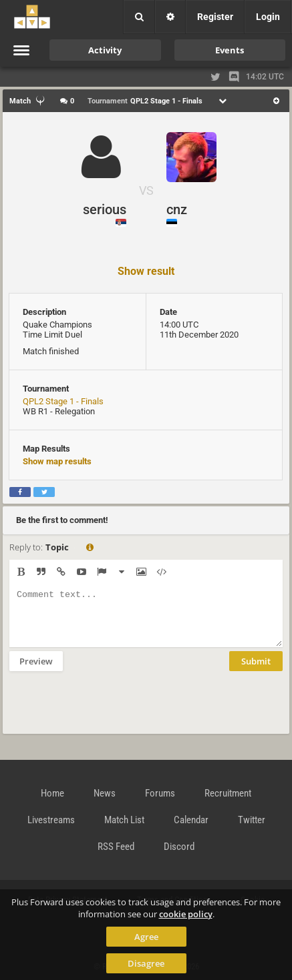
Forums (160, 793)
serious (105, 209)
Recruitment (228, 793)
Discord (179, 847)
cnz (177, 209)
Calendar (191, 820)
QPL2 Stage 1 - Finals (63, 401)
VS (146, 190)
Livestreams (51, 820)
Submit (256, 671)
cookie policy (186, 914)
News (105, 793)
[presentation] (111, 711)
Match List (124, 820)
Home (52, 793)
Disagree (146, 963)
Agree (146, 937)
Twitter (252, 820)
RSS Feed (116, 847)
